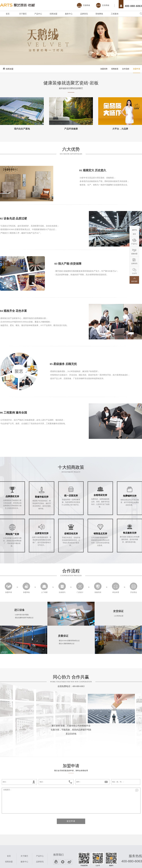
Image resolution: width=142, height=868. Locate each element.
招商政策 (115, 69)
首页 (8, 14)
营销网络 (99, 14)
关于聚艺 (23, 14)
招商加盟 (53, 14)
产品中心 (38, 14)
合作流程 (126, 69)
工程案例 (115, 14)
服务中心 (69, 14)
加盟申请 (137, 69)
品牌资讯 (84, 14)
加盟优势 (104, 69)
